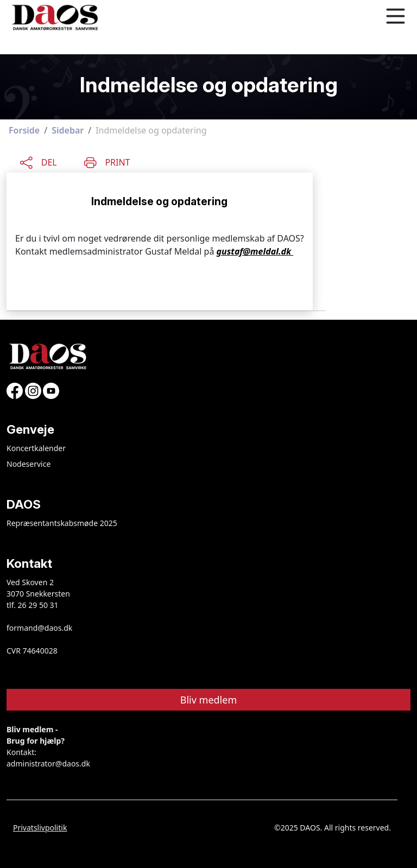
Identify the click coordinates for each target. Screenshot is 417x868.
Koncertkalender (36, 448)
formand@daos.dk (39, 628)
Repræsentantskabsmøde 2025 (62, 523)
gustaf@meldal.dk (255, 251)
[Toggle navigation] (395, 16)
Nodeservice (29, 464)
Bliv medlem (209, 700)
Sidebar (68, 130)
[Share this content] (39, 161)
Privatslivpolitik (40, 828)
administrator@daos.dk (48, 764)
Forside (24, 130)
